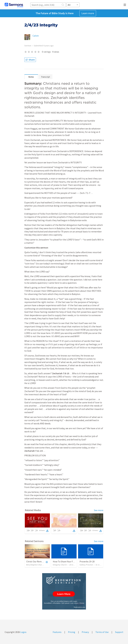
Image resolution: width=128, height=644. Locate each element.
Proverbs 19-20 (87, 561)
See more (99, 510)
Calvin (36, 36)
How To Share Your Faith (65, 561)
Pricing (72, 632)
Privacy (85, 632)
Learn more (88, 13)
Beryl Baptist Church (35, 565)
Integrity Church (60, 565)
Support (119, 632)
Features (57, 632)
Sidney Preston (86, 565)
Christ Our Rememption (38, 561)
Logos (23, 632)
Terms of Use (102, 632)
